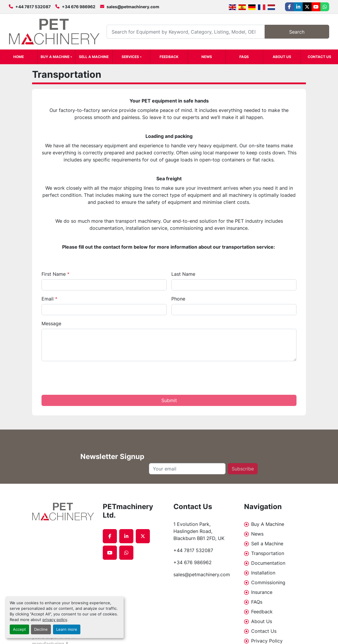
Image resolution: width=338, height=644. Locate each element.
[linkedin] (298, 7)
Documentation (268, 563)
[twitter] (307, 7)
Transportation (268, 553)
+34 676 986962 (79, 7)
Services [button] (130, 57)
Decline (41, 629)
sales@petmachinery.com (133, 7)
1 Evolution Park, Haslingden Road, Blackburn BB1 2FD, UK (199, 531)
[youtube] (316, 7)
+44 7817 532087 (33, 7)
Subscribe (243, 469)
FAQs (244, 57)
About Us (282, 57)
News (207, 57)
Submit (169, 400)
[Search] (186, 32)
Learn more (67, 629)
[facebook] (289, 7)
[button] (56, 57)
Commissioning (268, 582)
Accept (19, 629)
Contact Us (319, 57)
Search (297, 32)
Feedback (169, 57)
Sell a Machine (94, 57)
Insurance (262, 592)
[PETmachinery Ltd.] (63, 512)
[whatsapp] (325, 7)
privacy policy (55, 620)
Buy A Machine (55, 57)
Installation (263, 573)
